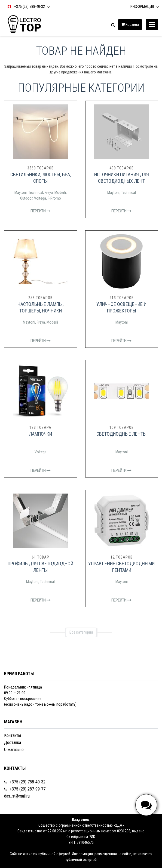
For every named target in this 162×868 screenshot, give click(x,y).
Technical (36, 193)
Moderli (60, 193)
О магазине (14, 750)
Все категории (81, 632)
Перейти (41, 211)
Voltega (40, 198)
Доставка (13, 743)
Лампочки (40, 434)
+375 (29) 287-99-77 (25, 789)
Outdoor (26, 198)
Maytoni (21, 193)
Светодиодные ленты (121, 434)
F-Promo (54, 198)
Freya (49, 193)
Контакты (13, 735)
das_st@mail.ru (17, 796)
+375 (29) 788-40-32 (25, 782)
